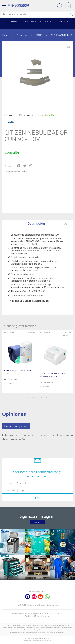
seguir (38, 522)
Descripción (47, 224)
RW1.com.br (47, 641)
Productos (22, 35)
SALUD (39, 35)
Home (5, 35)
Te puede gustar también (16, 171)
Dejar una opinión (16, 426)
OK (37, 498)
